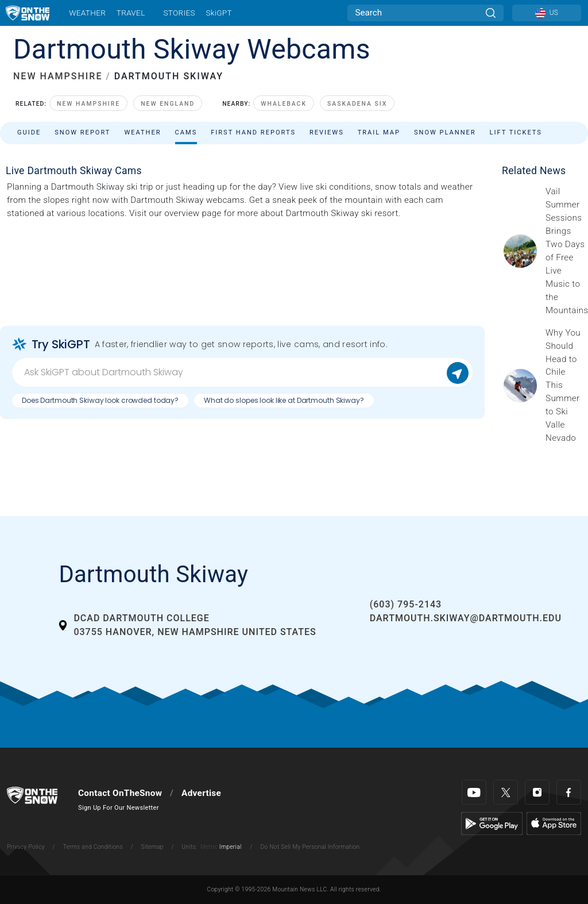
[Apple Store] (554, 823)
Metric (209, 847)
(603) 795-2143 (406, 604)
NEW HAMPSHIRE (58, 76)
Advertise (201, 793)
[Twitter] (506, 792)
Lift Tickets (516, 132)
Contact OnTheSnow (120, 793)
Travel (131, 13)
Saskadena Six (357, 104)
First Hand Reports (253, 132)
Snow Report (82, 132)
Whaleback (284, 104)
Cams (186, 132)
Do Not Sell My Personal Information (310, 847)
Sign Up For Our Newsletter (119, 808)
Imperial (231, 847)
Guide (29, 132)
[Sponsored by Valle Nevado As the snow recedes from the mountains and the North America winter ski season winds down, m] (563, 386)
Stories (179, 13)
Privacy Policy (26, 847)
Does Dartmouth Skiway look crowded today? (100, 400)
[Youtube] (474, 792)
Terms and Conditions (92, 847)
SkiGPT (218, 13)
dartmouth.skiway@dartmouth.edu (466, 618)
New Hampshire (88, 104)
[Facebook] (569, 792)
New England (168, 104)
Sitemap (152, 847)
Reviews (327, 132)
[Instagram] (537, 792)
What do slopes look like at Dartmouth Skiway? (284, 400)
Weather (87, 13)
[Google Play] (492, 823)
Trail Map (379, 132)
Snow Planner (445, 132)
